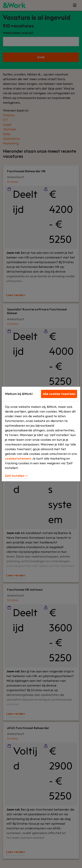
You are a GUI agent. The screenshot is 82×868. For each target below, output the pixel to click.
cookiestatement (18, 459)
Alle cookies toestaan (59, 394)
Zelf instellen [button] (16, 476)
